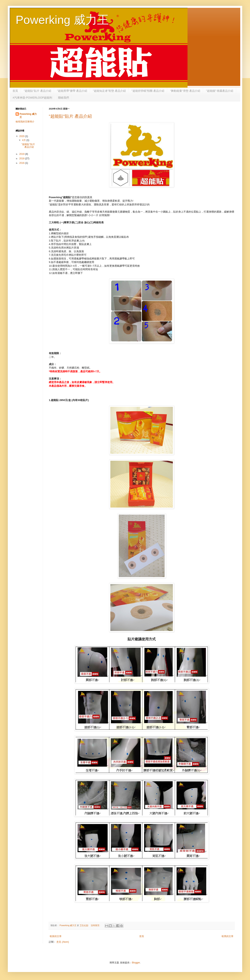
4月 (24, 140)
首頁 (15, 91)
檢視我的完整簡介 (25, 122)
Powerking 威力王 (62, 20)
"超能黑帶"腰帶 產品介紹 (72, 91)
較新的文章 (56, 936)
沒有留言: (96, 925)
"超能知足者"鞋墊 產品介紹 (109, 91)
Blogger (136, 963)
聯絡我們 (63, 98)
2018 (22, 159)
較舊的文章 (228, 936)
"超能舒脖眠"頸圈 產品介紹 (148, 91)
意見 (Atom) (63, 942)
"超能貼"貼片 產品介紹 (37, 91)
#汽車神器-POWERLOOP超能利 (32, 98)
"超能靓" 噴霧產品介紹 (220, 91)
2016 (22, 163)
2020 (22, 136)
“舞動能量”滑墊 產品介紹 (185, 91)
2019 (22, 154)
